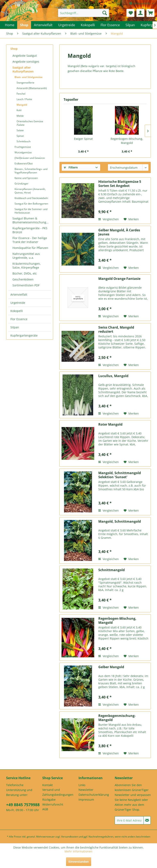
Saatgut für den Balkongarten (31, 204)
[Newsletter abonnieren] (147, 820)
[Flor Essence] (110, 25)
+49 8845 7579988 (23, 805)
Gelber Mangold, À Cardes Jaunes (119, 232)
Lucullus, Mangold (113, 376)
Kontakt (48, 785)
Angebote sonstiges (26, 62)
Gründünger (21, 184)
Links (82, 785)
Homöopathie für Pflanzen (30, 248)
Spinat (20, 136)
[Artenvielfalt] (43, 25)
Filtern (71, 167)
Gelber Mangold (111, 667)
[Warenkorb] (150, 13)
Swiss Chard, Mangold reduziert (116, 329)
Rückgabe (49, 800)
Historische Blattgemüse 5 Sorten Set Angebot (120, 184)
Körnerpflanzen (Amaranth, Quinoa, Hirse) (30, 191)
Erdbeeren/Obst (24, 163)
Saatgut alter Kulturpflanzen (23, 69)
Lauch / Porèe (24, 99)
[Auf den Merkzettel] (131, 219)
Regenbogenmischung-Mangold (117, 718)
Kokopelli (17, 311)
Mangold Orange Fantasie (119, 279)
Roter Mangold (110, 424)
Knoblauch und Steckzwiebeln (31, 198)
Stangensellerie (25, 83)
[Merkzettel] (130, 13)
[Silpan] (130, 25)
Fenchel (21, 94)
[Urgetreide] (67, 25)
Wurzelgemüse (23, 152)
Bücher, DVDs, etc (25, 273)
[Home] (10, 25)
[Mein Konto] (140, 13)
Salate (20, 130)
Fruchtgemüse (23, 147)
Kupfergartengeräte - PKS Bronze (30, 230)
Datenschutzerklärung (94, 795)
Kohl (19, 110)
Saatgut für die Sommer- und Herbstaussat (31, 211)
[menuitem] (84, 13)
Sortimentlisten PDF (26, 285)
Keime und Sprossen (26, 178)
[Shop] (24, 25)
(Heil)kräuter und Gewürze (30, 158)
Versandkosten (70, 837)
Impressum (86, 800)
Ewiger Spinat (83, 139)
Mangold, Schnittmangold (120, 522)
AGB (45, 809)
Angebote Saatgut (25, 56)
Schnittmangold (112, 570)
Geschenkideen (23, 279)
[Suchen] (105, 13)
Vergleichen (109, 219)
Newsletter (86, 790)
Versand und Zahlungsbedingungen (58, 792)
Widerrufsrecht (53, 804)
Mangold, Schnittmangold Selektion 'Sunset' (120, 475)
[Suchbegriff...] (84, 13)
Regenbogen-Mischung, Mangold (127, 141)
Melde (20, 116)
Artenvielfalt (19, 294)
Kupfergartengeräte (24, 335)
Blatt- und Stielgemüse (29, 77)
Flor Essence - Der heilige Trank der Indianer (30, 240)
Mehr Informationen (78, 851)
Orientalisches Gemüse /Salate (30, 123)
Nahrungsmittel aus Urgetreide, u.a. (26, 256)
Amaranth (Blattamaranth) (32, 88)
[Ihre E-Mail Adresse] (129, 820)
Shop (14, 49)
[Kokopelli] (88, 25)
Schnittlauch (24, 141)
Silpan (15, 327)
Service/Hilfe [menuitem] (140, 3)
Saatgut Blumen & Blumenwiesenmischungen (31, 220)
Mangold (22, 105)
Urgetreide (18, 303)
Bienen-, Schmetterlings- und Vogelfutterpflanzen (31, 171)
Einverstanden (79, 862)
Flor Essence (19, 319)
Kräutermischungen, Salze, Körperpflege (27, 266)
